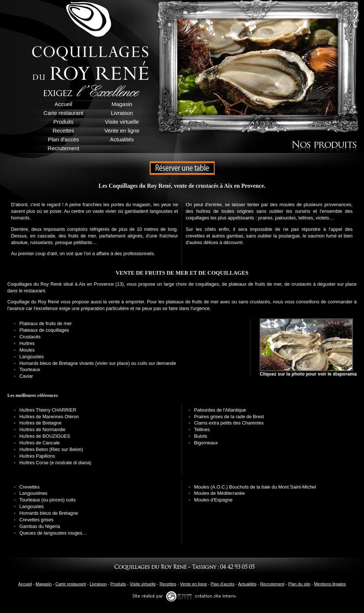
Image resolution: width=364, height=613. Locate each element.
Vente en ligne (194, 584)
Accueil (25, 584)
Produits (118, 584)
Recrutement (272, 584)
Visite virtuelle (143, 584)
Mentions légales (330, 584)
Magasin (44, 584)
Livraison (98, 584)
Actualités (247, 584)
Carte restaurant (71, 584)
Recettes (168, 584)
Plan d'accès (223, 584)
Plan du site (299, 584)
